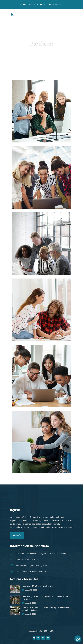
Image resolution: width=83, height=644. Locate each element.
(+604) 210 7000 (56, 4)
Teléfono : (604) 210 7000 (27, 560)
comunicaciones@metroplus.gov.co (31, 566)
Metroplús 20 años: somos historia (38, 586)
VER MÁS (17, 536)
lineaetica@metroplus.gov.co (34, 4)
